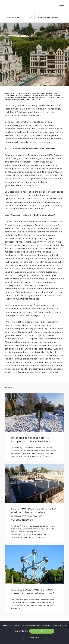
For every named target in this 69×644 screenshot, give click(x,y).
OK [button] (42, 631)
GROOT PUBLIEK (12, 18)
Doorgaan (47, 456)
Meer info (35, 638)
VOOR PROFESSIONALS (48, 18)
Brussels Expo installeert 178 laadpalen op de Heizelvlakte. (31, 440)
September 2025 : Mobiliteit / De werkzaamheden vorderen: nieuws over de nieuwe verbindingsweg (33, 514)
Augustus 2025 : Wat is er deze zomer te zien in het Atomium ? (33, 591)
